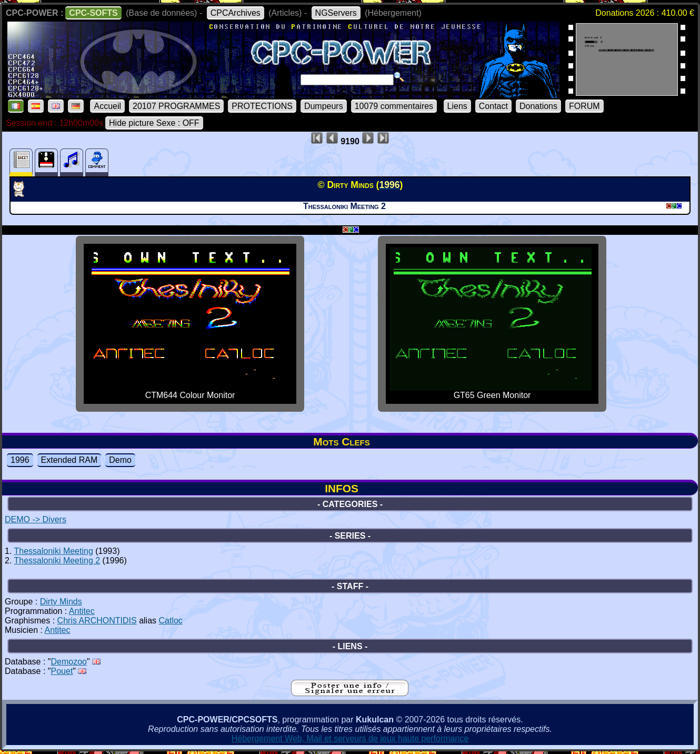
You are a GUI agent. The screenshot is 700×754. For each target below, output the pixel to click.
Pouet (62, 671)
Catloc (171, 621)
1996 (20, 460)
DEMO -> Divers (36, 519)
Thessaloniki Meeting (54, 551)
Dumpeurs (324, 106)
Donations (538, 106)
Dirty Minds (61, 602)
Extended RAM (69, 460)
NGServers (336, 13)
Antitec (82, 611)
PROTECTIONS (262, 106)
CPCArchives (236, 13)
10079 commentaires (394, 106)
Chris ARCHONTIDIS (97, 621)
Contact (493, 106)
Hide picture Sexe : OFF (154, 123)
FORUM (584, 106)
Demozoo (69, 662)
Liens (457, 106)
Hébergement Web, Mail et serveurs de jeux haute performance (350, 738)
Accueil (107, 106)
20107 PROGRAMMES (176, 106)
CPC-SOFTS (93, 13)
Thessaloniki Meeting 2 (57, 560)
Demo (120, 460)
